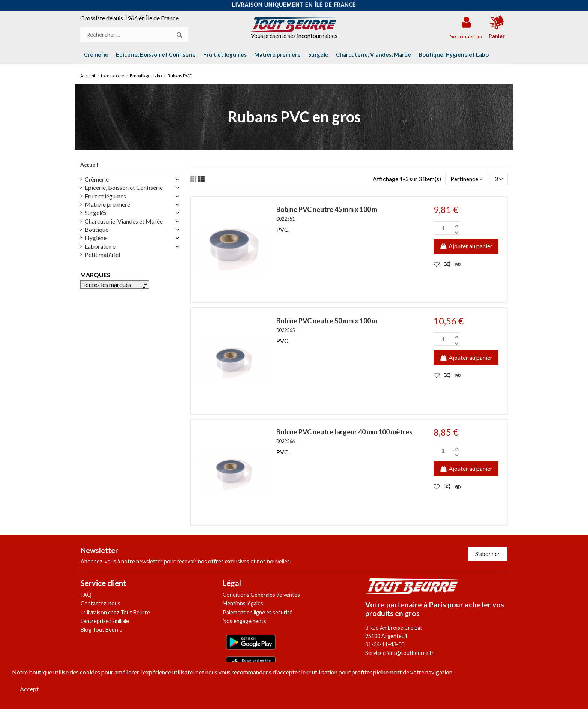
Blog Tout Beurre (101, 630)
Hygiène (96, 238)
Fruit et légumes (105, 196)
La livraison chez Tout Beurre (115, 612)
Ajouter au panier (466, 246)
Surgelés (96, 213)
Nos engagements (244, 621)
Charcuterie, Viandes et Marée (124, 221)
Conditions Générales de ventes (261, 595)
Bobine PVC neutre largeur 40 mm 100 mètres (344, 432)
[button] (454, 54)
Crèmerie (97, 179)
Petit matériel (102, 255)
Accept (29, 689)
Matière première (107, 204)
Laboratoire (100, 246)
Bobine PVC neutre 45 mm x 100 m (327, 209)
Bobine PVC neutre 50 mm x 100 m (327, 321)
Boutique (97, 229)
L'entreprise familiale (105, 621)
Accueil (89, 164)
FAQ (86, 595)
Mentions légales (243, 603)
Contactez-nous (100, 603)
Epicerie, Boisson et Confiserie (124, 187)
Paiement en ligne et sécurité (258, 612)
